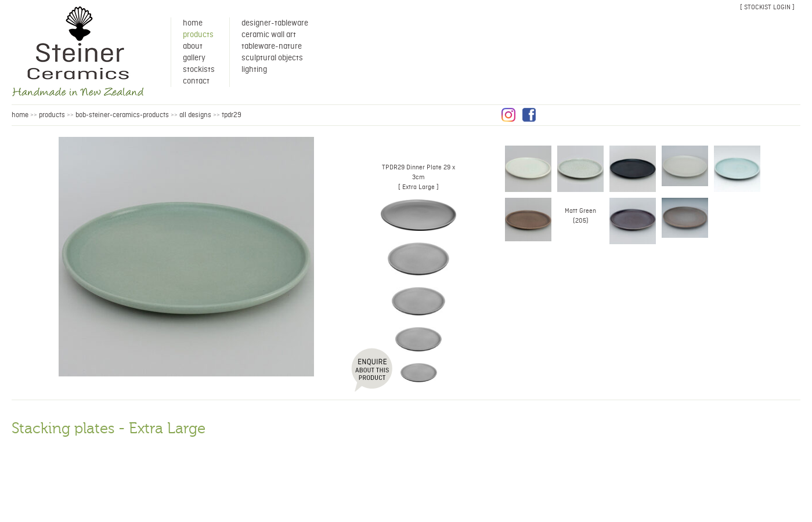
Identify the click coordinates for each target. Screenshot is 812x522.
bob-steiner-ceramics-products (122, 115)
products (52, 115)
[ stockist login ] (767, 7)
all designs (195, 115)
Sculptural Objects (272, 58)
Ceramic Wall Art (269, 35)
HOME (20, 115)
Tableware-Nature (272, 46)
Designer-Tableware (275, 23)
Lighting (254, 70)
